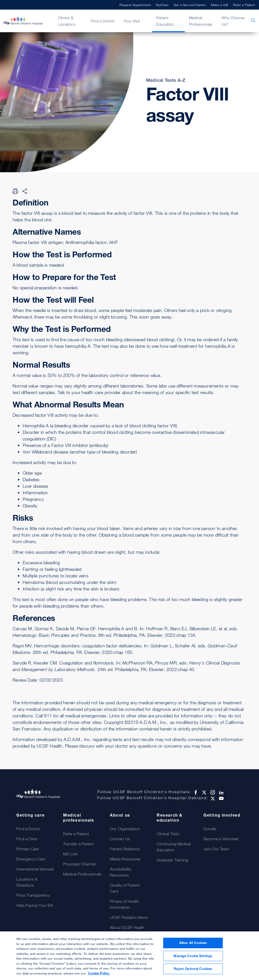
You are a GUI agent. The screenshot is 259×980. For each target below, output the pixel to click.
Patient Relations (125, 849)
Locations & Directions (27, 882)
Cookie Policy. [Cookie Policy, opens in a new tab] (99, 975)
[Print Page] (15, 191)
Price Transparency (33, 895)
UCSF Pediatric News (129, 917)
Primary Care (28, 849)
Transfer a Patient (79, 844)
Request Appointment (135, 5)
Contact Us (120, 839)
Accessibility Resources (121, 872)
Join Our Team (216, 849)
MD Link (70, 854)
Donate (210, 829)
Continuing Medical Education (174, 847)
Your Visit (132, 21)
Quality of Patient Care (125, 888)
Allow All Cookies (193, 944)
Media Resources (125, 859)
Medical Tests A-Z (166, 80)
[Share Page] (25, 191)
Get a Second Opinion (190, 5)
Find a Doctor (103, 21)
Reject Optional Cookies (193, 971)
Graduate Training (172, 860)
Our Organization (125, 829)
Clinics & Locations (67, 21)
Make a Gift (220, 5)
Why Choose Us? (233, 21)
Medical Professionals (201, 21)
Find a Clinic (27, 839)
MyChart (162, 5)
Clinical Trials (168, 834)
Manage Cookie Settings (193, 958)
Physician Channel (79, 864)
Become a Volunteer (221, 839)
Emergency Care (31, 859)
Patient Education (165, 21)
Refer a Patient (244, 5)
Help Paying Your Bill (35, 905)
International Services (35, 869)
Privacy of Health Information (124, 904)
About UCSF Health (127, 927)
